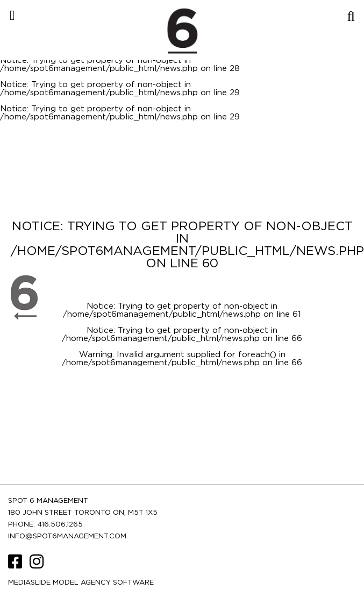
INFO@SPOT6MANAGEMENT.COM (67, 536)
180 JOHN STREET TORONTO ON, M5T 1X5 (83, 513)
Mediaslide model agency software (81, 583)
